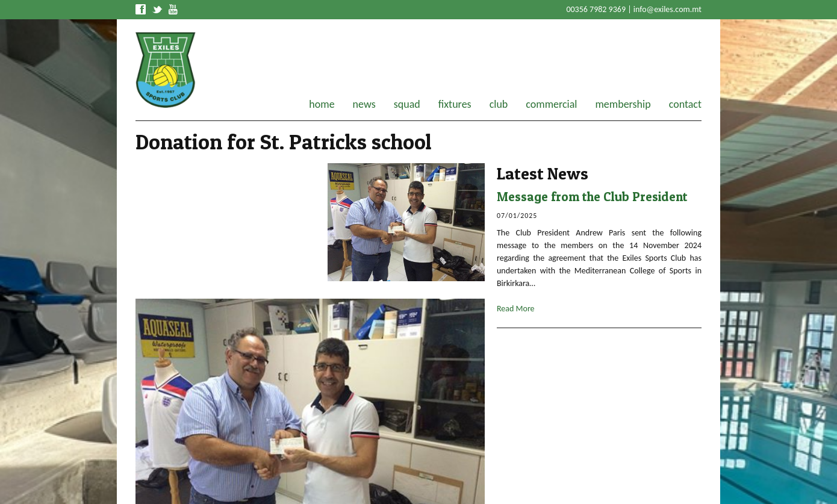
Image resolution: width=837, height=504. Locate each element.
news (364, 104)
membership (623, 104)
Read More (516, 309)
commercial (551, 104)
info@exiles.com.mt (667, 9)
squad (407, 104)
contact (685, 104)
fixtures (455, 104)
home (322, 104)
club (499, 104)
